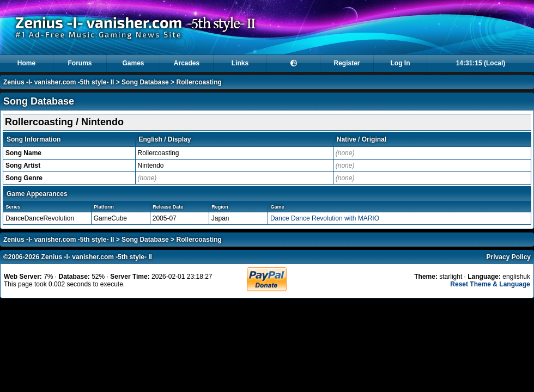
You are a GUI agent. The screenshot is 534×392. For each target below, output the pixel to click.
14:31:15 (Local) (481, 63)
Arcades (187, 63)
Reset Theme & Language (490, 284)
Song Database (145, 82)
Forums (80, 63)
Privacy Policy (509, 257)
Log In (400, 63)
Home (26, 63)
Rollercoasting (199, 82)
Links (240, 63)
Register (347, 63)
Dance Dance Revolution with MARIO (325, 218)
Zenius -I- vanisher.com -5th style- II (59, 82)
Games (133, 63)
